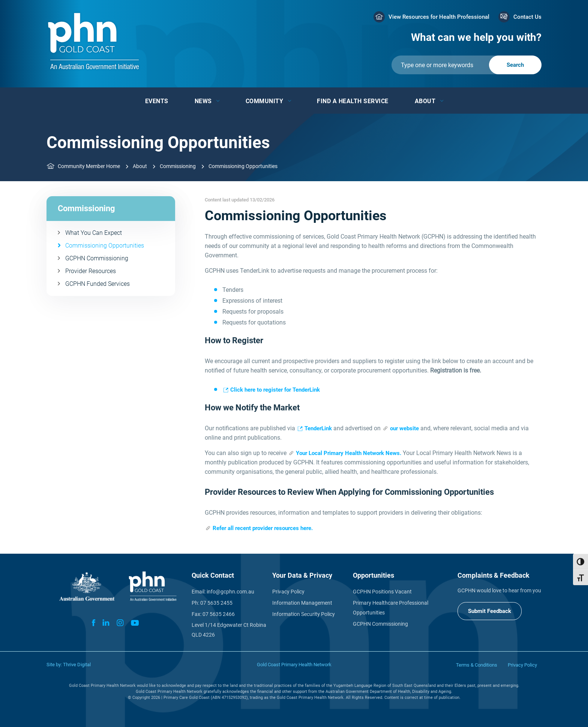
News (203, 101)
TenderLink (318, 428)
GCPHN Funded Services (97, 284)
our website (404, 428)
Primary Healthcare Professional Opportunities (391, 608)
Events (157, 101)
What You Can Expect (94, 233)
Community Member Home (89, 166)
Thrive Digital (77, 665)
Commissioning (178, 166)
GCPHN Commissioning (97, 258)
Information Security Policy (304, 614)
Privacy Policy (288, 592)
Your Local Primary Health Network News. (349, 453)
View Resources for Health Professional (439, 17)
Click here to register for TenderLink (275, 390)
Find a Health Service (353, 101)
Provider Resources (91, 271)
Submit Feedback (490, 611)
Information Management (302, 603)
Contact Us (527, 17)
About (425, 101)
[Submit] (466, 65)
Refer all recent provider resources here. (263, 528)
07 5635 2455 (216, 603)
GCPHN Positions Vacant (382, 592)
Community (265, 101)
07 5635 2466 (219, 614)
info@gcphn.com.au (230, 592)
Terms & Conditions (477, 665)
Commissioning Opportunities (105, 246)
